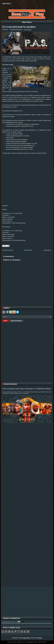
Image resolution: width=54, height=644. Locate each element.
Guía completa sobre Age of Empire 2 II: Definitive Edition (27, 389)
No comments (28, 30)
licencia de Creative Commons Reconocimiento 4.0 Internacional (33, 623)
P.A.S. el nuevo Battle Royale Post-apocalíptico (19, 27)
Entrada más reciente (8, 250)
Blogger (40, 638)
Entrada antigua (47, 250)
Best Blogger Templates (32, 642)
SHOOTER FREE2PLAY (16, 30)
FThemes (15, 642)
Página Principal (28, 250)
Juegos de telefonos (16, 321)
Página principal (6, 4)
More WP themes (43, 642)
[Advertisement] (17, 352)
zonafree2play (26, 638)
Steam (5, 321)
